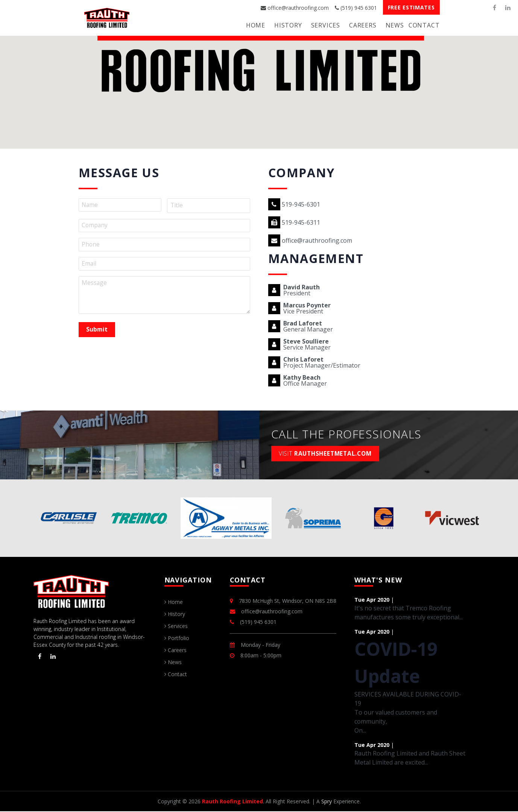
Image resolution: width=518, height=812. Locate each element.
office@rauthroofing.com (295, 8)
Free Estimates (411, 7)
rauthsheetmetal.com (328, 454)
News (395, 25)
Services (326, 25)
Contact (424, 25)
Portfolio (177, 639)
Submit (97, 331)
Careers (363, 25)
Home (256, 25)
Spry (327, 802)
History (288, 25)
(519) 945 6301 (356, 8)
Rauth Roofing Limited (232, 802)
